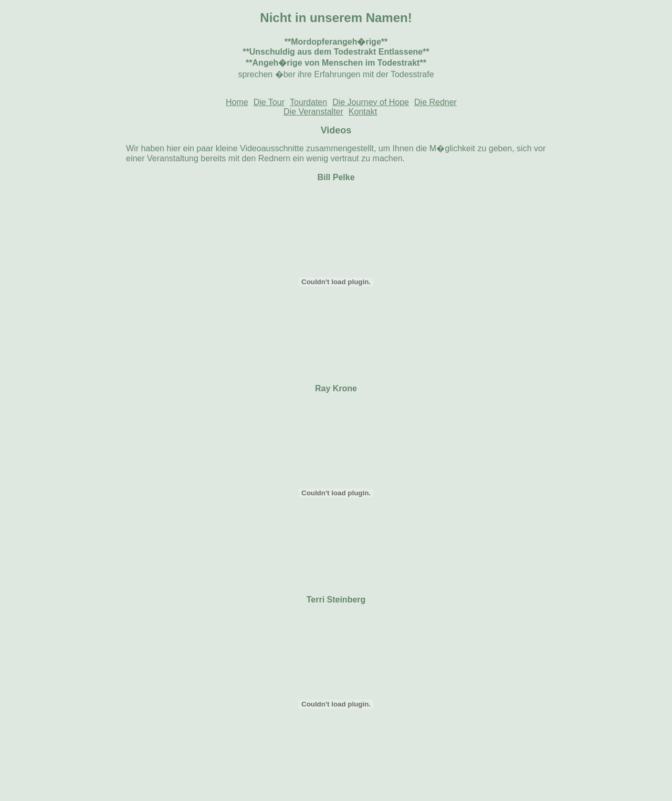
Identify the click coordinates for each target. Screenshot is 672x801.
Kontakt (363, 112)
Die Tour (269, 102)
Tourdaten (308, 102)
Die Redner (435, 102)
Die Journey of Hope (371, 102)
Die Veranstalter (313, 112)
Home (237, 102)
